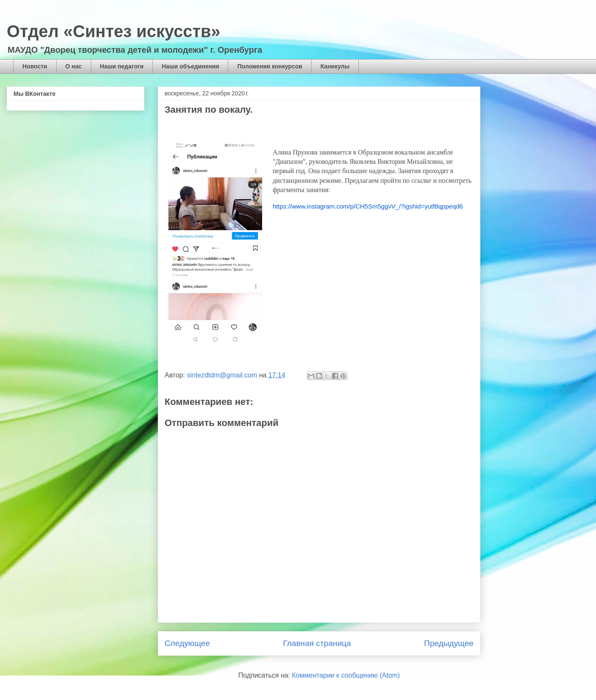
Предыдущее (449, 643)
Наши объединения (190, 66)
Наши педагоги (122, 66)
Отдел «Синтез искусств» (114, 31)
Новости (35, 66)
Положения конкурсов (270, 66)
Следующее (187, 643)
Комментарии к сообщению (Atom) (346, 675)
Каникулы (335, 66)
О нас (74, 66)
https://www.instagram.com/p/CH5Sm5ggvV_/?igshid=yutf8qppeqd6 (368, 206)
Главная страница (317, 643)
